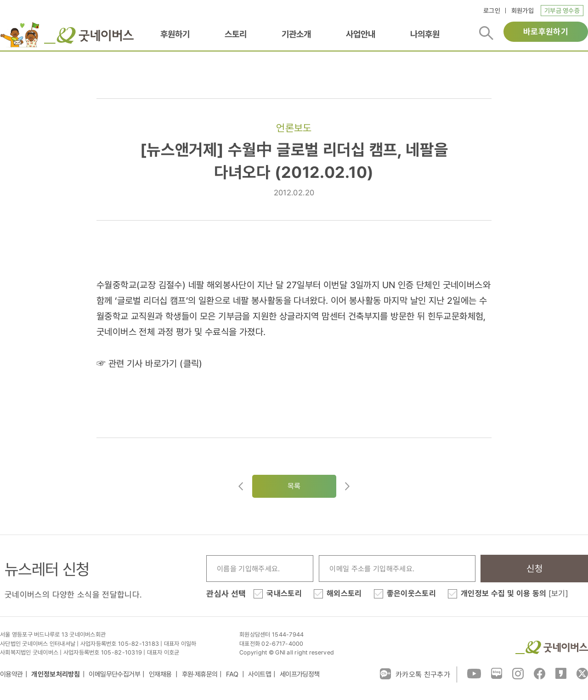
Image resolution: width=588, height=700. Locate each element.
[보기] (558, 593)
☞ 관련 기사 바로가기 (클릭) (150, 364)
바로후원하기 (546, 31)
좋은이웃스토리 (411, 593)
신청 (534, 569)
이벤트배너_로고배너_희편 (20, 34)
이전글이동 (241, 486)
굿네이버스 (552, 647)
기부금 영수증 (562, 11)
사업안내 (361, 34)
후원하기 (175, 34)
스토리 (236, 34)
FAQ (233, 674)
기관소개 (296, 34)
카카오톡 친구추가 (415, 674)
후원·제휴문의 (200, 674)
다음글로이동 (347, 486)
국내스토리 (284, 593)
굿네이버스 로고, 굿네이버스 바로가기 (89, 35)
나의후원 (425, 34)
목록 (294, 486)
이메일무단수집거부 (114, 674)
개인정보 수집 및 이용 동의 (514, 593)
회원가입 (523, 11)
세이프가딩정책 (300, 674)
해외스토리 (344, 593)
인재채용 (161, 674)
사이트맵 (260, 674)
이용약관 (11, 674)
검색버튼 (486, 33)
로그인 (492, 11)
